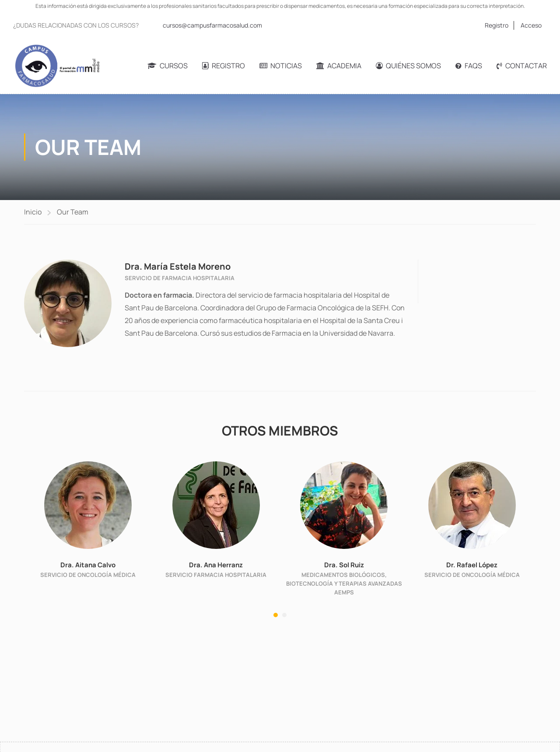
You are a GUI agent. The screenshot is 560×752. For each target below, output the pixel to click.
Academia (339, 66)
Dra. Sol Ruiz (344, 565)
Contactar (522, 66)
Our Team (73, 212)
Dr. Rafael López (472, 565)
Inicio (33, 212)
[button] (276, 615)
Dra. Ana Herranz (216, 565)
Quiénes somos (408, 66)
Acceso (531, 25)
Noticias (281, 66)
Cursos (168, 66)
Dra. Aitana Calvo (88, 565)
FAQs (469, 66)
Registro (497, 25)
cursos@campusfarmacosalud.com (212, 25)
